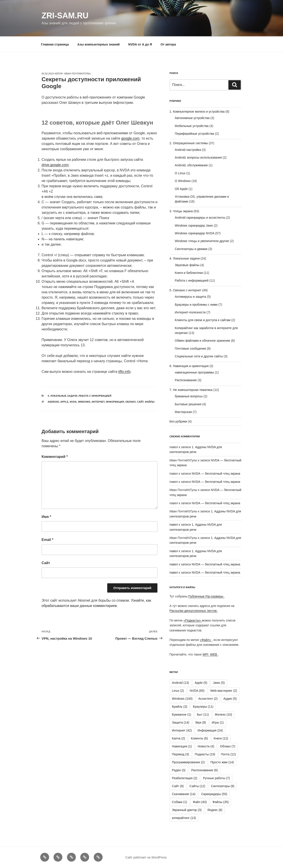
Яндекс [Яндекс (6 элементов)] (215, 810)
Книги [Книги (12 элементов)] (221, 738)
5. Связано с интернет (185, 290)
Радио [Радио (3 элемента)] (179, 770)
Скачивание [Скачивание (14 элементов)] (184, 794)
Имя (46, 517)
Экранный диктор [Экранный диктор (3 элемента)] (187, 810)
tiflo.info (124, 372)
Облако (131, 402)
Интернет (98, 402)
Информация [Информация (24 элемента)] (210, 730)
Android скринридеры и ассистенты (200, 218)
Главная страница (55, 44)
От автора (168, 44)
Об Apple (181, 189)
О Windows (183, 181)
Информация (115, 402)
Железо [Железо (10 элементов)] (223, 714)
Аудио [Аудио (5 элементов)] (230, 699)
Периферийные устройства (195, 134)
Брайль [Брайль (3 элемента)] (180, 707)
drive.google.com (55, 165)
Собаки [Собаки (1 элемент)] (180, 802)
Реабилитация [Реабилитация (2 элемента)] (185, 778)
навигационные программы (194, 372)
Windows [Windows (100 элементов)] (182, 699)
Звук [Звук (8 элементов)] (201, 722)
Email (47, 540)
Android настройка (188, 150)
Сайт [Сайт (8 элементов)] (178, 786)
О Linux (180, 173)
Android (53, 402)
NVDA (73, 402)
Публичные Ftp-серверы (206, 596)
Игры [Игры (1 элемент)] (218, 722)
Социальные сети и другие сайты (199, 356)
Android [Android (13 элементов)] (181, 683)
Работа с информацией (95, 396)
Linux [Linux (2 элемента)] (178, 691)
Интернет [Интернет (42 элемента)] (182, 730)
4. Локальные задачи (63, 396)
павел (174, 525)
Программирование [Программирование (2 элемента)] (188, 762)
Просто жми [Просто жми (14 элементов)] (222, 762)
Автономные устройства (192, 118)
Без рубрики (178, 421)
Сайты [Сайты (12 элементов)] (197, 786)
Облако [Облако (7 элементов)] (228, 746)
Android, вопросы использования (198, 157)
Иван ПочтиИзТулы (77, 74)
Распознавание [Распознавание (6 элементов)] (205, 770)
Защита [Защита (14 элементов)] (181, 722)
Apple (64, 402)
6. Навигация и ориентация (189, 366)
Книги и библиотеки (189, 273)
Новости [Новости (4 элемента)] (206, 746)
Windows (84, 402)
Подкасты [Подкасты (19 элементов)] (205, 754)
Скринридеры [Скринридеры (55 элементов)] (214, 794)
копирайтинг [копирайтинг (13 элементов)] (184, 818)
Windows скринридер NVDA (195, 233)
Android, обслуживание (191, 165)
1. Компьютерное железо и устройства (197, 112)
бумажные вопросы (189, 396)
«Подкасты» (193, 620)
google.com (130, 138)
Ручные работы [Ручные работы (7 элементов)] (216, 778)
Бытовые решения (188, 404)
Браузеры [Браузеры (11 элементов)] (203, 707)
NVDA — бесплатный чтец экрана (216, 474)
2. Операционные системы (189, 143)
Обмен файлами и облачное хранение (203, 341)
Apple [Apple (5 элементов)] (201, 683)
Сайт (140, 402)
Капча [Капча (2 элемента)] (179, 738)
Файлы (150, 402)
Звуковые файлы (187, 265)
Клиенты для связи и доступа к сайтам (203, 320)
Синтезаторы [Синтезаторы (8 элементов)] (223, 786)
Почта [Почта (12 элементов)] (228, 754)
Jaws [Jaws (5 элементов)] (219, 683)
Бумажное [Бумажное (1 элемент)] (182, 714)
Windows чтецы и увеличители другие (202, 241)
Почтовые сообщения (190, 349)
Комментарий (55, 457)
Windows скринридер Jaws (194, 226)
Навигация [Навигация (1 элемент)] (182, 746)
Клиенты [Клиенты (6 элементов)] (199, 738)
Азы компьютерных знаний (98, 44)
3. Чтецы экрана (181, 211)
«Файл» (206, 640)
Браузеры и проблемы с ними (196, 305)
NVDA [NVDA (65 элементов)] (197, 691)
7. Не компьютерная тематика (191, 390)
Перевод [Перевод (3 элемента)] (181, 754)
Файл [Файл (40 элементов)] (200, 802)
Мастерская (183, 412)
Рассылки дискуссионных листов (194, 611)
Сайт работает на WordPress (146, 857)
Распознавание (186, 380)
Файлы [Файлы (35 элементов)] (221, 802)
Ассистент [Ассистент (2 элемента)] (208, 699)
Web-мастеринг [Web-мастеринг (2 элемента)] (224, 691)
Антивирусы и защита (190, 297)
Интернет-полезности (190, 312)
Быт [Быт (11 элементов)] (203, 714)
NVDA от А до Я (140, 44)
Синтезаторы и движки (191, 249)
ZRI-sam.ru (65, 16)
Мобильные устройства (192, 126)
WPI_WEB (210, 654)
